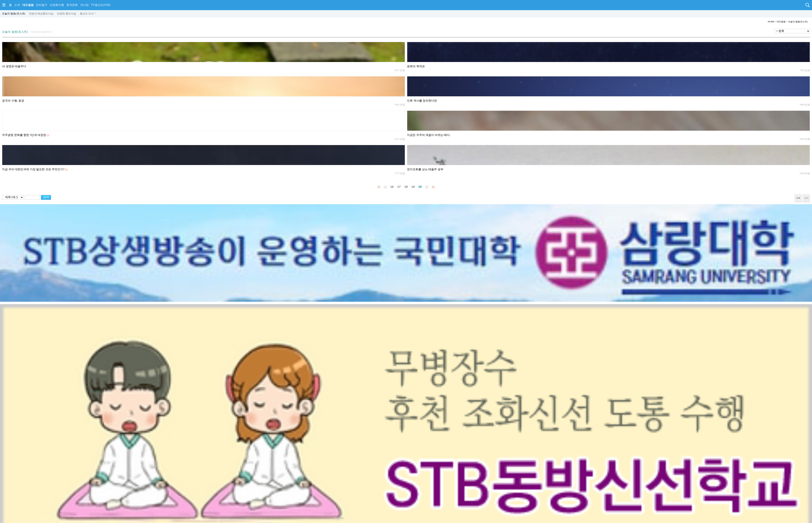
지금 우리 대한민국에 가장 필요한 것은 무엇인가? (33, 169)
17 (399, 187)
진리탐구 (42, 5)
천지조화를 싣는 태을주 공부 (425, 169)
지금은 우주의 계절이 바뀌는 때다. (429, 135)
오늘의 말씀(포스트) (14, 14)
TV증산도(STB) (101, 5)
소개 (17, 5)
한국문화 (72, 5)
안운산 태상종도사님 (41, 14)
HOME (771, 22)
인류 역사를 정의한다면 (422, 101)
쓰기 (806, 198)
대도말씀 (28, 5)
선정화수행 (57, 5)
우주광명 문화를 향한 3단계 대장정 (24, 135)
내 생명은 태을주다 (14, 66)
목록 (798, 198)
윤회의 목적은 (416, 66)
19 (413, 187)
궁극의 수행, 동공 (13, 101)
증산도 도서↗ (88, 14)
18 (406, 187)
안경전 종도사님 (67, 14)
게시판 (84, 5)
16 (392, 187)
